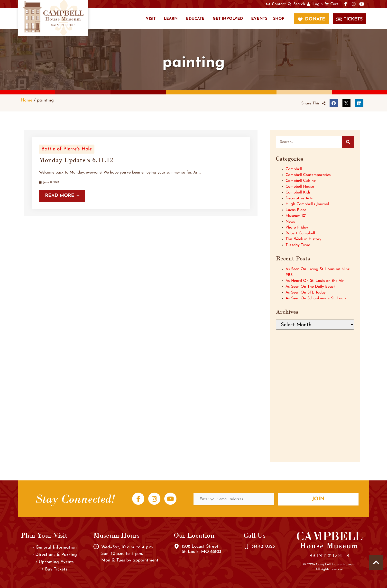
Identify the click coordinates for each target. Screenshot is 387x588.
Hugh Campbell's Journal (307, 204)
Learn (171, 19)
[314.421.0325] (246, 547)
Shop (279, 19)
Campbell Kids (298, 193)
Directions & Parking (55, 555)
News (290, 222)
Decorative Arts (299, 198)
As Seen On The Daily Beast (310, 287)
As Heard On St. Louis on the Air (315, 281)
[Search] (348, 142)
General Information (55, 547)
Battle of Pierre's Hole (67, 149)
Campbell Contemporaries (308, 175)
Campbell (294, 169)
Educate (195, 19)
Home (27, 100)
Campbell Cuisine (301, 181)
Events (259, 19)
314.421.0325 (263, 547)
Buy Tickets (55, 569)
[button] (313, 103)
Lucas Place (296, 210)
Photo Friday (297, 228)
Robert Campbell (300, 233)
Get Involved (228, 19)
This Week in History (303, 239)
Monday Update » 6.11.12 (76, 160)
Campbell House (300, 187)
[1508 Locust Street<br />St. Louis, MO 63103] (176, 547)
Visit (151, 19)
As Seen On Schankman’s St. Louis (316, 298)
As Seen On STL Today (306, 293)
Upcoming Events (55, 562)
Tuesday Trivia (298, 245)
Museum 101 (296, 216)
